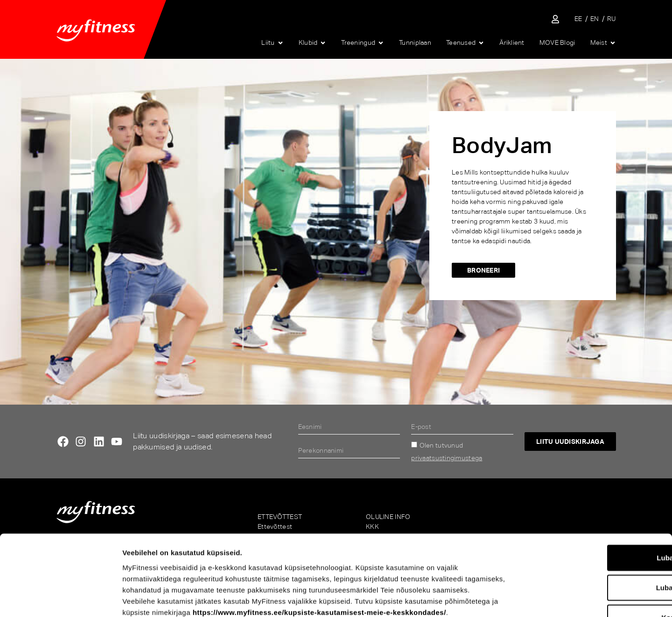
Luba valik (594, 514)
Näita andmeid (488, 599)
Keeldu (594, 543)
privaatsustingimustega (447, 458)
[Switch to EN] (595, 19)
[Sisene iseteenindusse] (555, 19)
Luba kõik (594, 484)
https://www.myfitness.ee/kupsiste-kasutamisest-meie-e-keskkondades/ (319, 538)
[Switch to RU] (612, 19)
